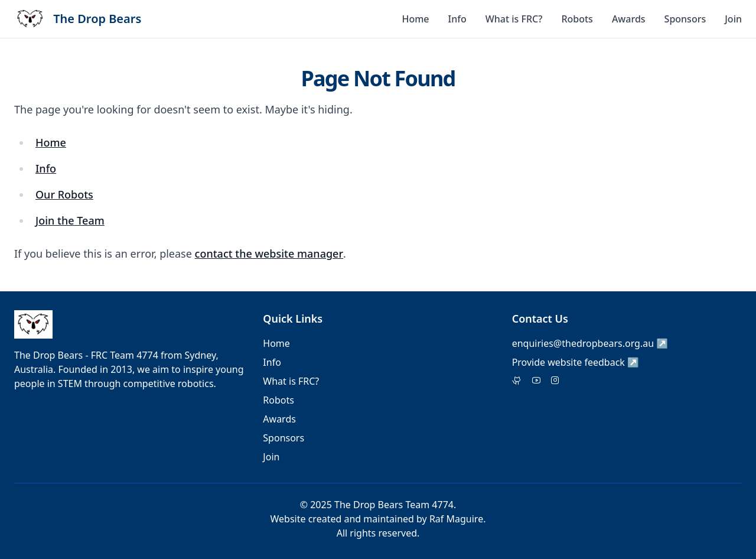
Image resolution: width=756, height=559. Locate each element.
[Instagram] (555, 381)
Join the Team (70, 220)
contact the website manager (269, 253)
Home (415, 19)
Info (457, 19)
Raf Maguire (456, 519)
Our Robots (64, 194)
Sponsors (685, 19)
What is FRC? (514, 19)
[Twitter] (517, 381)
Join (733, 19)
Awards (629, 19)
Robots (577, 19)
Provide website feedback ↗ (576, 362)
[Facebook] (536, 381)
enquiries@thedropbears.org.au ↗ (590, 343)
